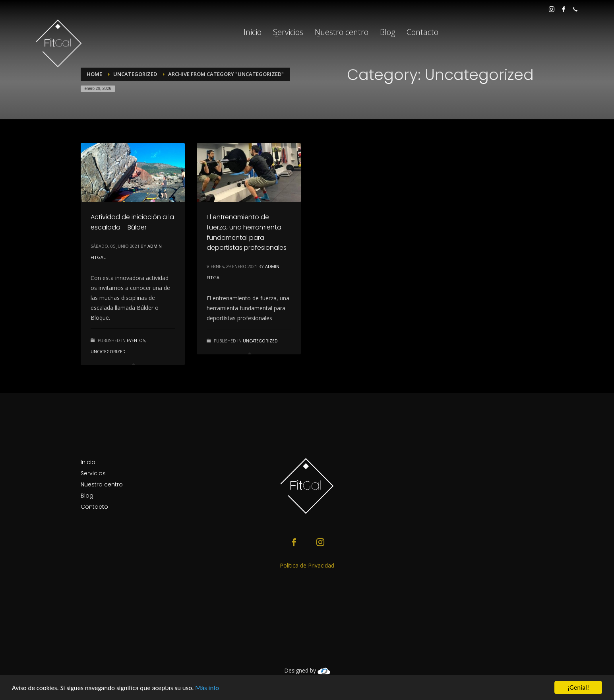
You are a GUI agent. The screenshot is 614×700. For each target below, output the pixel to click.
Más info (207, 688)
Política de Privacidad (307, 565)
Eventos (136, 340)
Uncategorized (108, 352)
